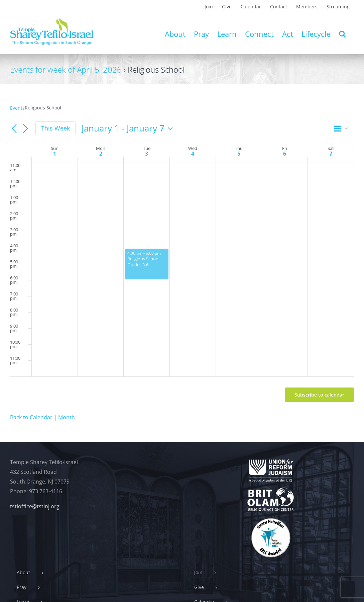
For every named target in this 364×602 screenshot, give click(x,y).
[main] (182, 263)
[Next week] (25, 129)
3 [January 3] (147, 154)
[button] (342, 34)
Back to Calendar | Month (42, 417)
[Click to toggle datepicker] (129, 128)
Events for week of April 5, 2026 (66, 69)
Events (17, 108)
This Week (55, 128)
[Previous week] (14, 129)
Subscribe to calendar (319, 395)
